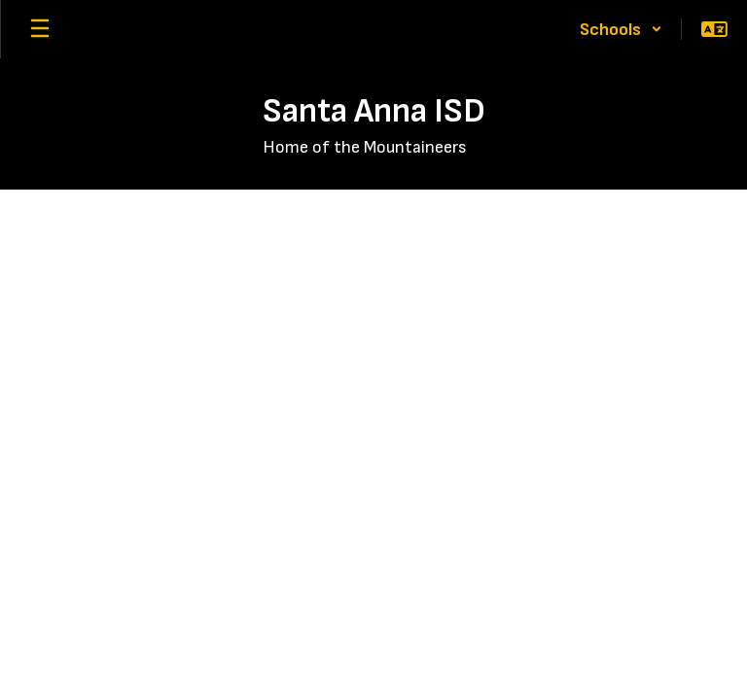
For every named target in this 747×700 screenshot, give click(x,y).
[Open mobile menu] (40, 29)
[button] (621, 29)
